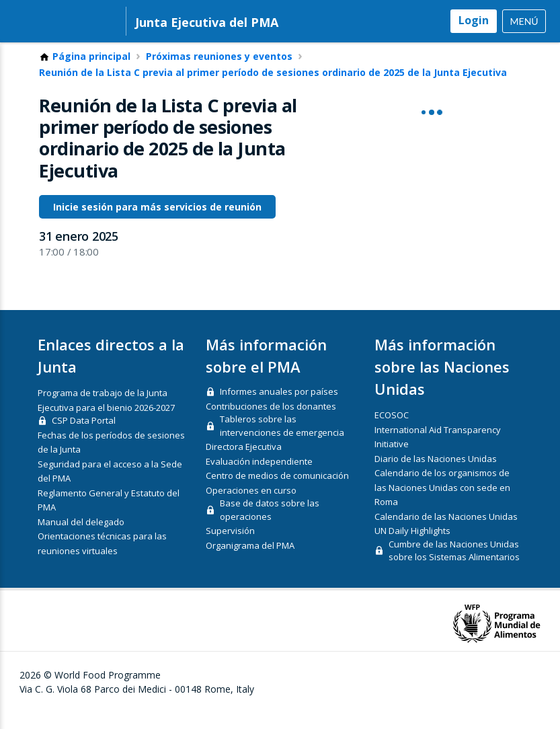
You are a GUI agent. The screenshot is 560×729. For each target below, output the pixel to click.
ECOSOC (392, 432)
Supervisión (230, 548)
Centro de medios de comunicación (277, 493)
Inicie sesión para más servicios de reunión (157, 224)
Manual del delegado (81, 539)
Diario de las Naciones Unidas (436, 475)
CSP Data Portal (84, 438)
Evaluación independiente (259, 478)
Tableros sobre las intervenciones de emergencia (282, 443)
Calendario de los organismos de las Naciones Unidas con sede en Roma (442, 505)
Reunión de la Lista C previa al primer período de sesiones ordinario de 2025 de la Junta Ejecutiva (273, 89)
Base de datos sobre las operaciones (270, 527)
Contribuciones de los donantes (271, 423)
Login (474, 20)
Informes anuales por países (279, 409)
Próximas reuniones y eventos (219, 73)
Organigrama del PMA (250, 562)
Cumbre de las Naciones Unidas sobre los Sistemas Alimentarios (454, 568)
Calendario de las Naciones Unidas (446, 533)
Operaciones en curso (251, 507)
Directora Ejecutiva (244, 464)
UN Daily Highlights (412, 548)
